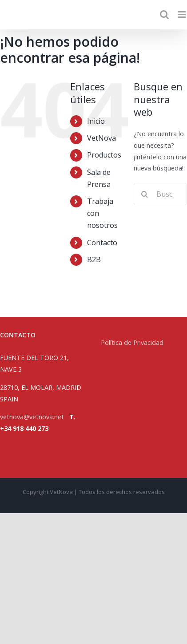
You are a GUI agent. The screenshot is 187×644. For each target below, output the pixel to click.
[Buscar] (145, 194)
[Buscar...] (160, 194)
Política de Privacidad (133, 342)
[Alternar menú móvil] (182, 14)
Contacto (102, 243)
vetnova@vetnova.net (32, 417)
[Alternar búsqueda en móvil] (164, 14)
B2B (94, 259)
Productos (104, 155)
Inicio (96, 121)
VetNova (101, 138)
